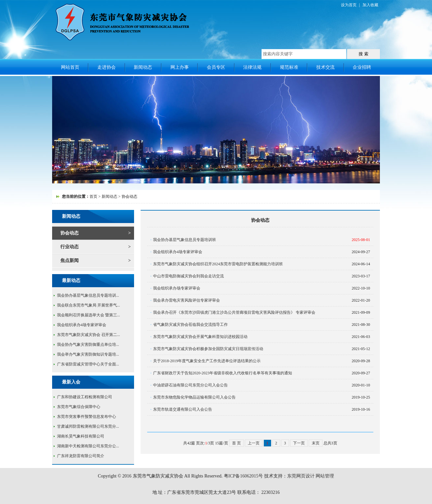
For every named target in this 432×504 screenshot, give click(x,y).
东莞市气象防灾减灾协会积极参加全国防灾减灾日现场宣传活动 (208, 349)
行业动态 (69, 247)
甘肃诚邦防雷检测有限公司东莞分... (88, 426)
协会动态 (69, 233)
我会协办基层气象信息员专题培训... (88, 295)
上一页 (254, 443)
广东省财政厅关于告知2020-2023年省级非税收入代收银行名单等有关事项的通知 (223, 373)
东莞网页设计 (301, 476)
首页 (93, 196)
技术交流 (325, 67)
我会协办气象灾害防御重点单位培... (88, 345)
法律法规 (252, 67)
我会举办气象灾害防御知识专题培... (88, 354)
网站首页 (70, 67)
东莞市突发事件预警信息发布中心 (87, 417)
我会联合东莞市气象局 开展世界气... (88, 305)
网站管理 (325, 476)
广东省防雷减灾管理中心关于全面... (88, 364)
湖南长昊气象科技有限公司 (81, 436)
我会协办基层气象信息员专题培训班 (185, 240)
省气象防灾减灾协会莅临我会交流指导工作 (190, 325)
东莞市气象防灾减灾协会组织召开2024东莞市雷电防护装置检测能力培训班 (218, 264)
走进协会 (107, 67)
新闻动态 (143, 67)
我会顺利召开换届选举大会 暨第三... (88, 315)
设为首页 (349, 5)
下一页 (299, 443)
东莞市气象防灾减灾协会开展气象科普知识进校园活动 (200, 337)
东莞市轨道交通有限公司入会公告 (183, 409)
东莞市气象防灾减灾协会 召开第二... (88, 335)
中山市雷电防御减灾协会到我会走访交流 (188, 276)
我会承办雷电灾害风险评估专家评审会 (187, 300)
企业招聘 (362, 67)
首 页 (236, 443)
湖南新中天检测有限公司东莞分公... (88, 446)
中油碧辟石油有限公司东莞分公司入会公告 (190, 385)
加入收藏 (370, 5)
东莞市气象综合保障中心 (79, 407)
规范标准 (289, 67)
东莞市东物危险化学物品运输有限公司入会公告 (194, 397)
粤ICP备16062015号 (244, 476)
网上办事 (180, 67)
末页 (316, 443)
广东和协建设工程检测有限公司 (85, 397)
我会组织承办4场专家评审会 (82, 325)
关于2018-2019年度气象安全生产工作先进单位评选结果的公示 (207, 361)
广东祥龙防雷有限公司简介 (81, 456)
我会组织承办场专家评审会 (177, 288)
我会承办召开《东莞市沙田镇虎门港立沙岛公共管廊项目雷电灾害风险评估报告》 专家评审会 (234, 312)
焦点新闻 (69, 261)
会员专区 (216, 67)
